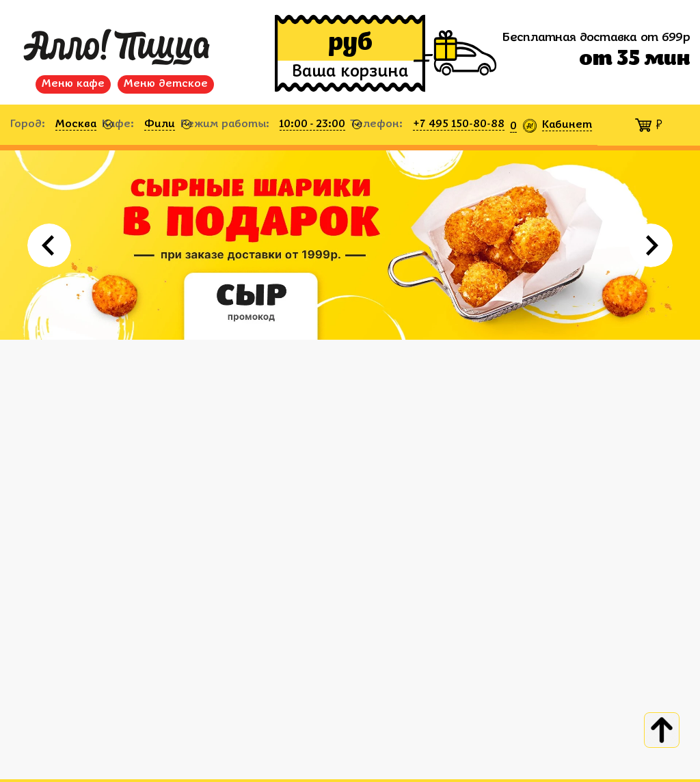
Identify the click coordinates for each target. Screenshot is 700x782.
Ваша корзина (350, 72)
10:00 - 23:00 (312, 124)
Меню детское (166, 84)
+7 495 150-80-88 (459, 124)
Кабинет (567, 125)
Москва (76, 124)
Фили (160, 124)
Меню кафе (73, 84)
